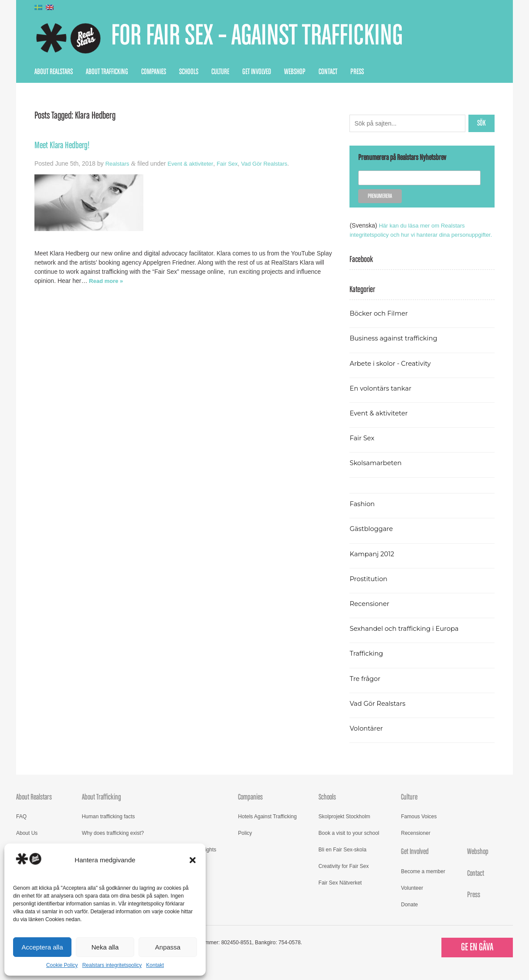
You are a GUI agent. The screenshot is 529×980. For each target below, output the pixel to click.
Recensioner (371, 613)
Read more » (107, 281)
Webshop (295, 72)
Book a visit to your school (349, 842)
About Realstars (54, 72)
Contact (328, 72)
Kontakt (155, 965)
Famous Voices (419, 826)
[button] (193, 860)
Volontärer (367, 737)
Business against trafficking (397, 347)
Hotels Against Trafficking (267, 826)
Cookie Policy (62, 965)
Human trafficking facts (109, 826)
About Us (27, 842)
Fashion (363, 513)
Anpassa (168, 947)
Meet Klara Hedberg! (64, 146)
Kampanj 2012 (373, 563)
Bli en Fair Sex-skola (342, 859)
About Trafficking (107, 72)
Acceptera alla (42, 947)
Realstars (118, 163)
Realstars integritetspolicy (112, 965)
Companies (154, 72)
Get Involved (257, 72)
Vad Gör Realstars (273, 163)
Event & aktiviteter (194, 163)
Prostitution (370, 588)
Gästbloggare (373, 538)
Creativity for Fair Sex (344, 875)
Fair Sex (233, 163)
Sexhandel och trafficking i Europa (408, 638)
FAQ (21, 826)
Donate (409, 914)
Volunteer (412, 897)
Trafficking (368, 662)
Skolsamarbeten (378, 472)
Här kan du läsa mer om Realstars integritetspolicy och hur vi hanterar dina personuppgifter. (410, 235)
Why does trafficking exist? (113, 842)
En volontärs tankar (383, 397)
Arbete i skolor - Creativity (393, 373)
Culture (220, 72)
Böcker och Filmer (381, 322)
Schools (189, 72)
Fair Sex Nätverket (340, 892)
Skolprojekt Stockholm (344, 826)
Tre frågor (366, 688)
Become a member (423, 881)
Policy (245, 842)
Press (357, 72)
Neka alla (105, 947)
